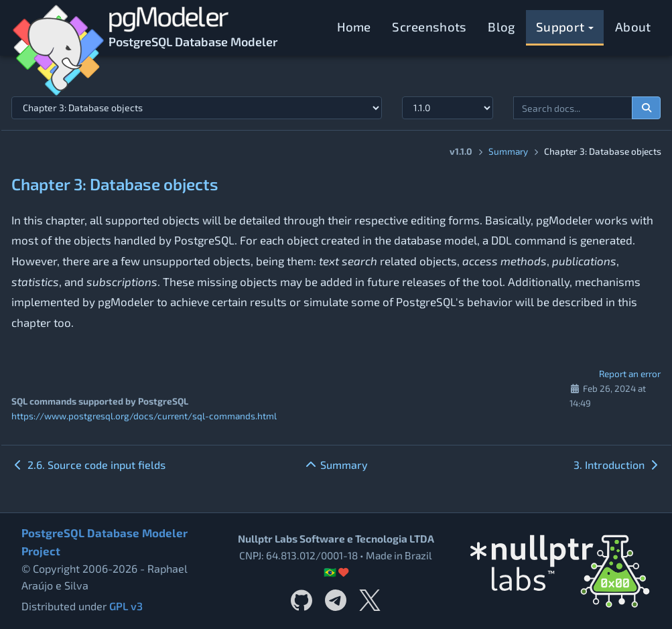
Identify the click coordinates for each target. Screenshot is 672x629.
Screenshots (429, 26)
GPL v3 (126, 606)
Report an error (630, 373)
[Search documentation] (647, 108)
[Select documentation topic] (197, 108)
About (633, 26)
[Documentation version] (448, 108)
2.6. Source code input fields (88, 465)
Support (565, 26)
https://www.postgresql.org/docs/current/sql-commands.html (144, 416)
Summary (508, 151)
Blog (501, 26)
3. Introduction (617, 465)
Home (354, 26)
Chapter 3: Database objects (115, 184)
